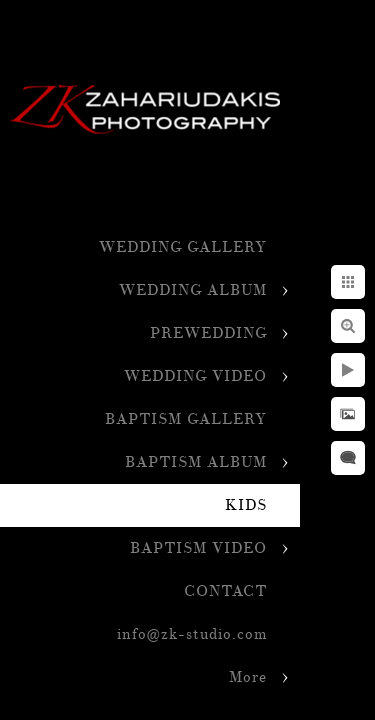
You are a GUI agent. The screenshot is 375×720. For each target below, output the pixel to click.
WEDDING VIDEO (195, 376)
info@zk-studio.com (192, 634)
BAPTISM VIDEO (198, 548)
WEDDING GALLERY (183, 247)
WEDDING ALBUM (193, 290)
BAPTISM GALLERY (186, 419)
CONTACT (225, 591)
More (248, 677)
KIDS (246, 505)
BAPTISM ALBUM (196, 462)
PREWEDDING (208, 333)
